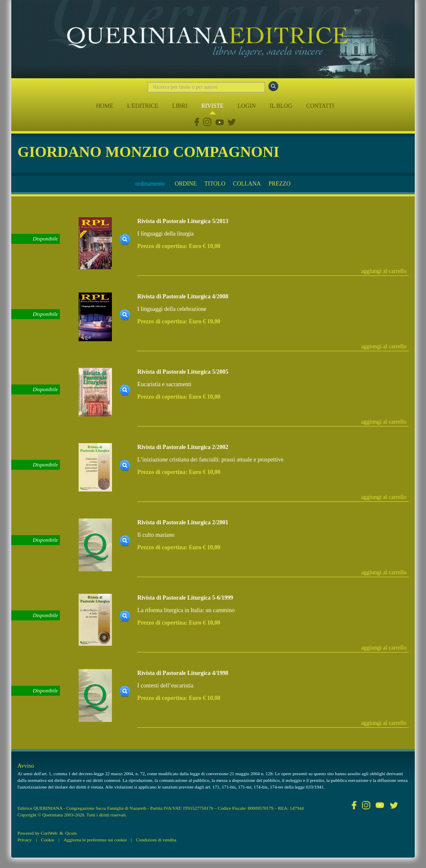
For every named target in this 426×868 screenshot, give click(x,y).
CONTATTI (320, 106)
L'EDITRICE (142, 106)
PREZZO (279, 184)
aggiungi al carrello (384, 271)
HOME (105, 106)
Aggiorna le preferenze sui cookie (95, 840)
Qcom (71, 833)
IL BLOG (281, 106)
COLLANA (247, 184)
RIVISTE (213, 106)
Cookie (47, 840)
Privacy (25, 840)
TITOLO (215, 184)
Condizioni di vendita (156, 840)
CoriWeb (49, 833)
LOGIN (247, 106)
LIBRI (180, 106)
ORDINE (186, 184)
